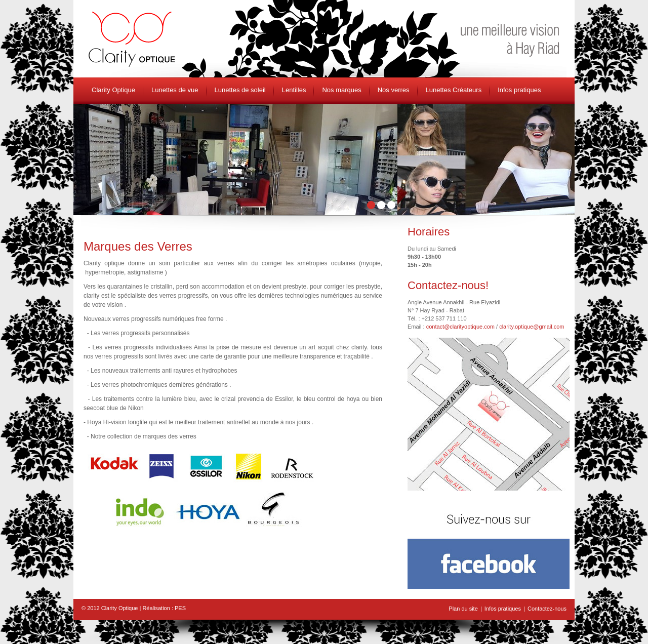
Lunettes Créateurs (454, 90)
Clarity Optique (113, 90)
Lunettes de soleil (240, 90)
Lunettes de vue (175, 90)
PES (180, 608)
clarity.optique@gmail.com (532, 327)
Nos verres (394, 90)
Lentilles (294, 90)
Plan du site (463, 609)
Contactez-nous (547, 609)
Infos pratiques (519, 90)
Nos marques (341, 90)
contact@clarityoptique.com (460, 327)
